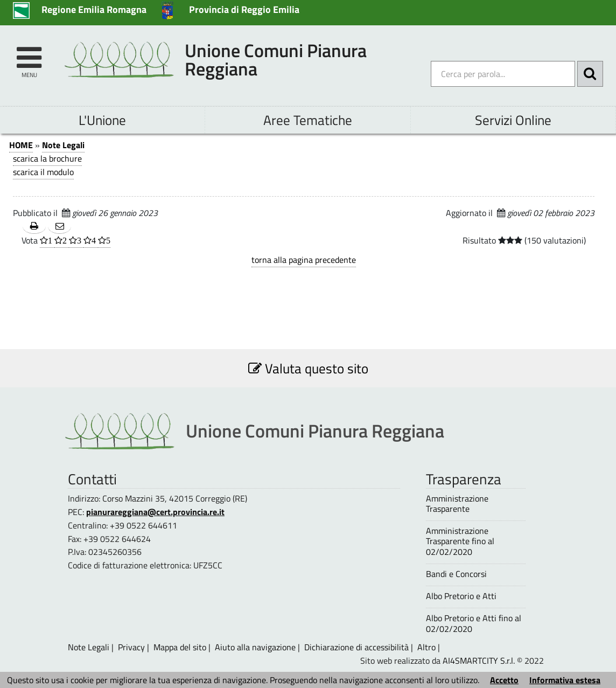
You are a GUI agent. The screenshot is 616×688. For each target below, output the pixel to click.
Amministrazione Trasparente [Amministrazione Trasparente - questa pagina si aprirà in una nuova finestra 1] (457, 504)
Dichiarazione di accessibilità (356, 647)
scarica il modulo (43, 172)
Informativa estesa (565, 680)
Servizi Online (513, 120)
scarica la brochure (47, 158)
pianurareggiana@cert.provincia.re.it (155, 512)
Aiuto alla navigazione (255, 647)
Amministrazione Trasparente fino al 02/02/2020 (460, 541)
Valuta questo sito (308, 368)
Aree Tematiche (308, 120)
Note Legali (63, 145)
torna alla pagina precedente (304, 260)
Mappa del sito (180, 647)
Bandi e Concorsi (456, 574)
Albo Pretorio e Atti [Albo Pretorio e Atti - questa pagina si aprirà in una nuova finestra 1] (461, 596)
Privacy (131, 647)
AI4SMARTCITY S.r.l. (479, 661)
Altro (426, 647)
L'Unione (102, 120)
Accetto (504, 680)
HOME (21, 145)
